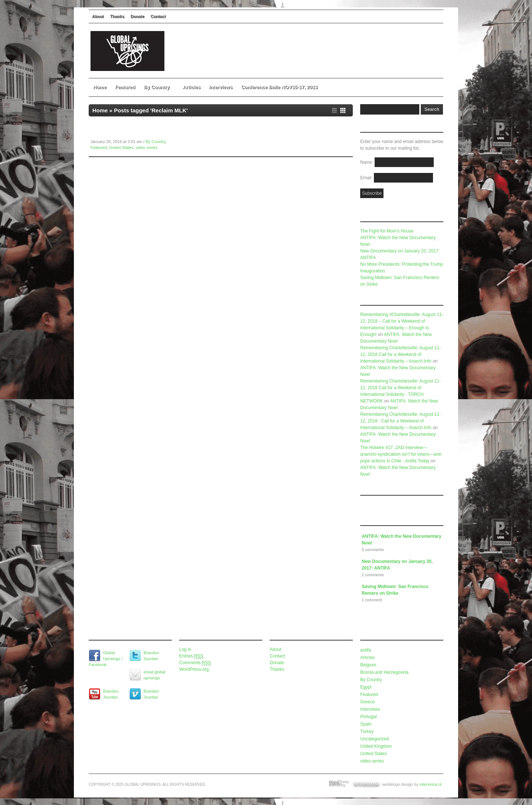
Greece (367, 702)
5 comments (373, 550)
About (98, 16)
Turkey (367, 731)
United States (121, 147)
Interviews (221, 87)
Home (100, 87)
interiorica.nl (431, 784)
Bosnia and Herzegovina (384, 672)
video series (146, 147)
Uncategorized (374, 739)
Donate (137, 16)
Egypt (366, 687)
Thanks (117, 16)
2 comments (373, 575)
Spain (366, 724)
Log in (185, 649)
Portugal (369, 717)
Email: (367, 178)
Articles (192, 87)
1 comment (372, 600)
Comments (195, 663)
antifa (366, 650)
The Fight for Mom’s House (387, 231)
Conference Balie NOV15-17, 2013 (279, 87)
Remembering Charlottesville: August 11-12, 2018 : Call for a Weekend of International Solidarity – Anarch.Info (400, 421)
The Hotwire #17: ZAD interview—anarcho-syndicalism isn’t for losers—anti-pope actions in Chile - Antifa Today (401, 454)
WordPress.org (194, 669)
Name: (367, 162)
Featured (125, 87)
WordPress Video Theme (339, 783)
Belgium (368, 665)
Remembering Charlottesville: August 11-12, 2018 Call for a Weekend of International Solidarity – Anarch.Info (400, 354)
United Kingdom (376, 746)
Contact (158, 16)
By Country (159, 87)
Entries (191, 656)
